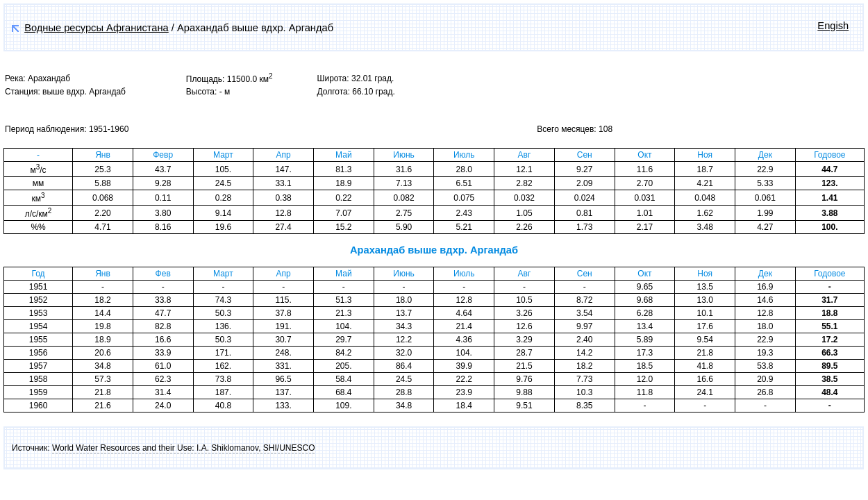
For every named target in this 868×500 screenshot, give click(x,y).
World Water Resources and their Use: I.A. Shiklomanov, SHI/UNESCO (184, 448)
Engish (833, 26)
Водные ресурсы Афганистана (97, 28)
